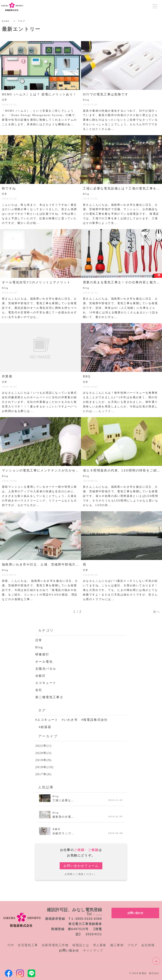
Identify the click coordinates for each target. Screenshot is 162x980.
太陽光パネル (46, 669)
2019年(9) (43, 760)
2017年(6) (43, 774)
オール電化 (44, 662)
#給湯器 (43, 727)
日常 (39, 640)
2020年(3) (43, 753)
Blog (39, 647)
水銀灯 (40, 676)
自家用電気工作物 (55, 945)
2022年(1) (43, 746)
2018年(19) (44, 767)
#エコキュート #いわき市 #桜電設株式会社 (72, 720)
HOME (6, 21)
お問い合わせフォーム (81, 866)
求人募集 (100, 945)
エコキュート (46, 683)
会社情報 (148, 945)
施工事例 (117, 945)
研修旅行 (42, 654)
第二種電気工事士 (49, 697)
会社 (39, 690)
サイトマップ (93, 950)
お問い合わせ (135, 913)
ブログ (132, 945)
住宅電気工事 (28, 945)
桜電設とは (81, 945)
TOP (11, 945)
